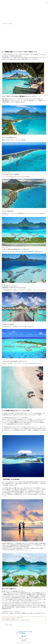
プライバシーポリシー (24, 640)
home (45, 625)
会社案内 (24, 638)
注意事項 (24, 642)
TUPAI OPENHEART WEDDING (8, 1)
